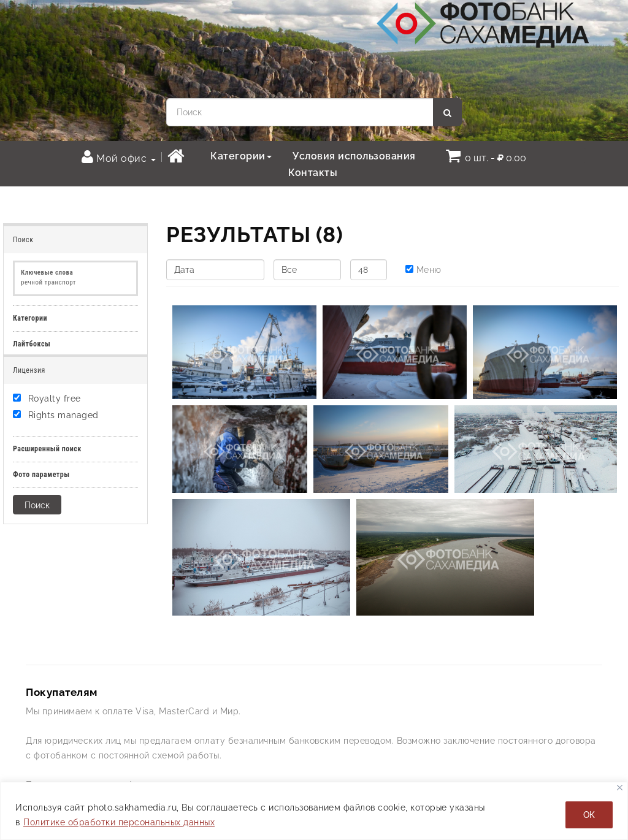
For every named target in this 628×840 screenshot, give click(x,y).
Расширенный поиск (47, 449)
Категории (241, 156)
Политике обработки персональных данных (119, 822)
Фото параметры (41, 475)
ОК (589, 815)
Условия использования (354, 156)
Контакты (313, 173)
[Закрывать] (620, 788)
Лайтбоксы (32, 344)
